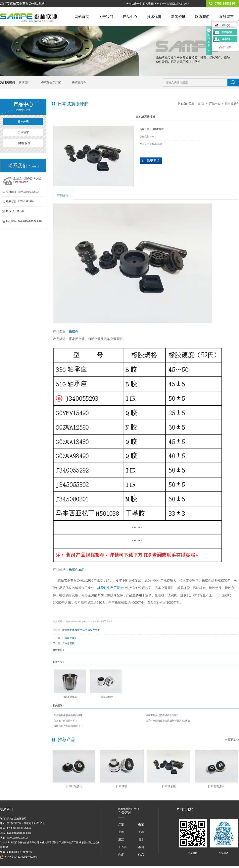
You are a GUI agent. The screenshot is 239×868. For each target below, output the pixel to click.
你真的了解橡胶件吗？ (66, 721)
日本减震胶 (68, 643)
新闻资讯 (178, 17)
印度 (121, 855)
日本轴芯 (23, 132)
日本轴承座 (169, 786)
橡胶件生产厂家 (51, 82)
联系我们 (202, 17)
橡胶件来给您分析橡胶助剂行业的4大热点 (168, 721)
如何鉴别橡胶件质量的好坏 (68, 715)
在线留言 (226, 17)
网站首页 (82, 17)
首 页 (201, 103)
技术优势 (154, 17)
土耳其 (122, 847)
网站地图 (148, 4)
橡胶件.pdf (76, 570)
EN (128, 4)
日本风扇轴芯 (106, 697)
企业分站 (136, 4)
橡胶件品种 (81, 630)
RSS (157, 4)
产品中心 (130, 17)
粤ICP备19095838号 (11, 852)
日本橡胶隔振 (70, 638)
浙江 (121, 839)
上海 (121, 832)
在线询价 (151, 161)
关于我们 (106, 17)
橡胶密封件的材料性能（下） (69, 726)
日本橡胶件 (23, 143)
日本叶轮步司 (74, 786)
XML (164, 4)
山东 (141, 824)
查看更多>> (232, 740)
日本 (141, 839)
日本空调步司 (216, 786)
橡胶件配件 (68, 630)
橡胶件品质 (94, 630)
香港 (141, 832)
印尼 (141, 855)
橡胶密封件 (79, 82)
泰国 (141, 847)
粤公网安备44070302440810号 (19, 857)
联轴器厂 (24, 82)
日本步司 (23, 122)
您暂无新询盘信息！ (179, 4)
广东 (121, 824)
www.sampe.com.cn (29, 192)
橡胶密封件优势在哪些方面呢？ (162, 715)
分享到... (227, 39)
